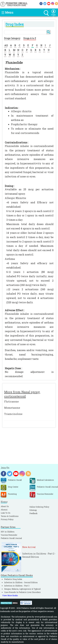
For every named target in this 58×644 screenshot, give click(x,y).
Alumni (4, 510)
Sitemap (33, 510)
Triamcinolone (13, 414)
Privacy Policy (7, 519)
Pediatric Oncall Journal (11, 538)
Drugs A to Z (30, 38)
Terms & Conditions (10, 516)
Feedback (33, 513)
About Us (5, 506)
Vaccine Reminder (9, 535)
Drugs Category (12, 38)
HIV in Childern (8, 532)
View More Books (10, 595)
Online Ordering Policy (39, 507)
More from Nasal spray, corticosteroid (22, 394)
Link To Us (6, 513)
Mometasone (12, 408)
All (6, 45)
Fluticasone (11, 401)
